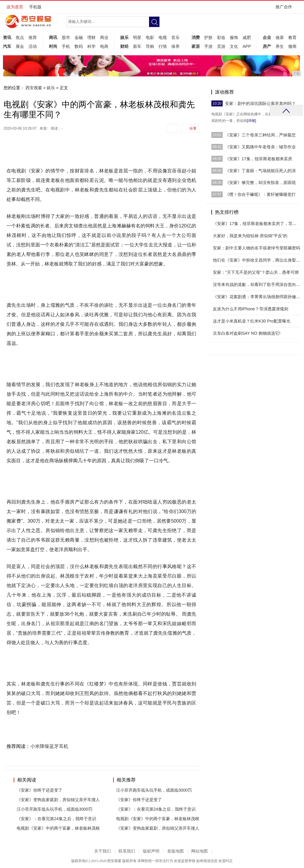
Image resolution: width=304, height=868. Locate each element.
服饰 (234, 37)
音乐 (175, 37)
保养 (175, 46)
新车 (137, 46)
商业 (104, 37)
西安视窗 (34, 88)
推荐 (33, 37)
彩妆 (221, 37)
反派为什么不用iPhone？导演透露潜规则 (251, 309)
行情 (163, 46)
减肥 (247, 37)
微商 (292, 46)
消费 (196, 37)
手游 (208, 46)
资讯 (7, 37)
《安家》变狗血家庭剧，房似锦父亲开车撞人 (58, 800)
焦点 (20, 37)
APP (247, 46)
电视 (163, 37)
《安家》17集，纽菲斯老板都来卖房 (259, 159)
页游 (221, 46)
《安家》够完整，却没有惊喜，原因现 (260, 183)
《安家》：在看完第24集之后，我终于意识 (56, 819)
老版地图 (175, 851)
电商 (104, 46)
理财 (91, 37)
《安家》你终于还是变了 (39, 790)
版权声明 (151, 851)
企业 (267, 37)
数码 (79, 46)
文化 (234, 46)
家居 (196, 46)
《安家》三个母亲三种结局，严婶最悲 (260, 135)
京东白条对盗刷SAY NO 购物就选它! (247, 333)
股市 (66, 37)
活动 (33, 46)
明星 (137, 37)
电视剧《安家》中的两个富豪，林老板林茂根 (58, 828)
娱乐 (124, 37)
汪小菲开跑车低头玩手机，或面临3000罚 (54, 809)
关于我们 (102, 851)
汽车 (7, 46)
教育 (292, 37)
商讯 (53, 37)
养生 (280, 46)
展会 (20, 46)
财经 (124, 46)
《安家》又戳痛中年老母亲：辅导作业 (260, 147)
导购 (150, 46)
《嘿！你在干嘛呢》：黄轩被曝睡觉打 (260, 194)
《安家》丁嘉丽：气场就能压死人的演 (260, 171)
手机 (66, 46)
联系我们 (127, 851)
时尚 (53, 46)
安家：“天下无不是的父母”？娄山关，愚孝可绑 (256, 272)
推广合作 (286, 9)
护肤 (208, 37)
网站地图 (199, 851)
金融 (79, 37)
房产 (267, 46)
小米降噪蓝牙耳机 (49, 746)
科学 (91, 46)
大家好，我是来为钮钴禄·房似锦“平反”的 (250, 236)
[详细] (252, 121)
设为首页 (15, 7)
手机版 (35, 7)
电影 (150, 37)
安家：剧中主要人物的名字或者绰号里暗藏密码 (256, 248)
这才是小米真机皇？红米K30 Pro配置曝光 (252, 321)
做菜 (280, 37)
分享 (193, 128)
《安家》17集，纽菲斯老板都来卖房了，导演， (257, 224)
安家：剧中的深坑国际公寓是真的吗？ (260, 103)
